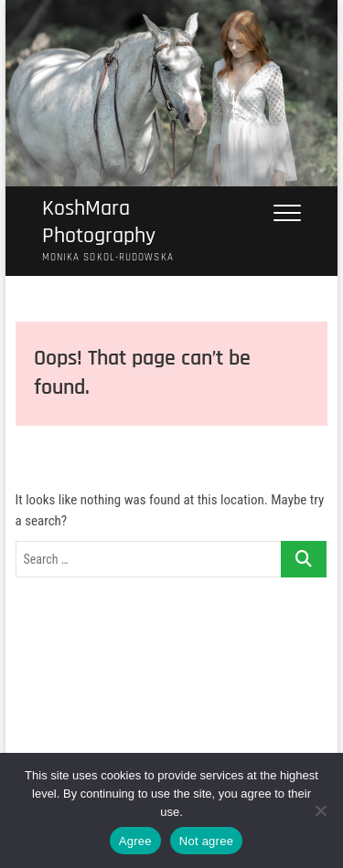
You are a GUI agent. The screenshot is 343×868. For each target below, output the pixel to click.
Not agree (206, 841)
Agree (135, 841)
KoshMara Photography (99, 222)
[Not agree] (320, 810)
